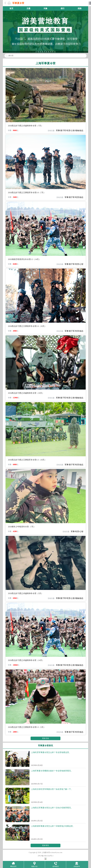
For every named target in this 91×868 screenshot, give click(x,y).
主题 (28, 8)
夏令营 (11, 56)
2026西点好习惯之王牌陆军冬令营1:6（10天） (27, 326)
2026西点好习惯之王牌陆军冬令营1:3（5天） (27, 727)
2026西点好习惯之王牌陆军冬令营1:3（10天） (27, 460)
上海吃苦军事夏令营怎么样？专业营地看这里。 (51, 752)
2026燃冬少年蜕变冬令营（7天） (22, 527)
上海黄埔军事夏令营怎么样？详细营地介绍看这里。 (53, 826)
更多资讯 (45, 845)
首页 (11, 8)
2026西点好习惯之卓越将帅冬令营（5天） (25, 593)
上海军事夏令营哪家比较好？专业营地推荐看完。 (52, 771)
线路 (80, 8)
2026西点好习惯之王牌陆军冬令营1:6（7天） (27, 193)
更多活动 (45, 738)
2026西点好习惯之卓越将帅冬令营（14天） (26, 660)
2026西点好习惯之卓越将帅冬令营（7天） (25, 126)
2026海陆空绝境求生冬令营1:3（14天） (24, 259)
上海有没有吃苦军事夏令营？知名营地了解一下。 (52, 789)
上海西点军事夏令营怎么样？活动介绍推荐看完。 (52, 808)
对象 (45, 8)
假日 (63, 8)
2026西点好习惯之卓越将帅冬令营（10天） (26, 393)
